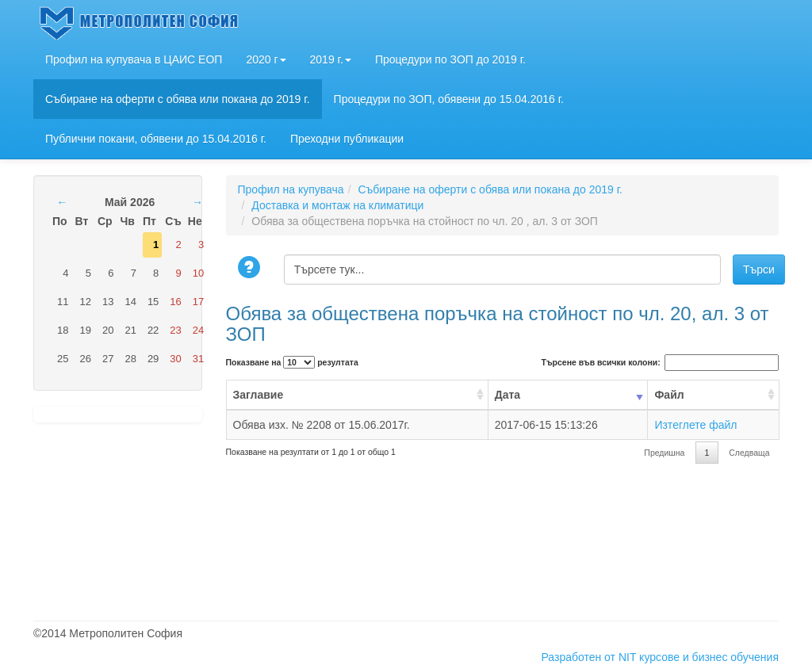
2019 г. (331, 59)
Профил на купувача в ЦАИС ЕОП (134, 59)
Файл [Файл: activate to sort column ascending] (669, 395)
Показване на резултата (292, 362)
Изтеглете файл (695, 425)
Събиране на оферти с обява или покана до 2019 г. (178, 99)
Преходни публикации (347, 139)
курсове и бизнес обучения (709, 657)
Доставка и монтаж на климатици (337, 205)
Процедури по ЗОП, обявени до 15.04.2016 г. (449, 99)
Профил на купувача (291, 189)
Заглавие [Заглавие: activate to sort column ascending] (259, 395)
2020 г (266, 59)
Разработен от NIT (588, 657)
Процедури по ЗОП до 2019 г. (450, 59)
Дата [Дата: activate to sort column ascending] (507, 395)
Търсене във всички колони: (660, 363)
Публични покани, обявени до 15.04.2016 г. (156, 139)
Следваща (749, 453)
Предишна (664, 453)
